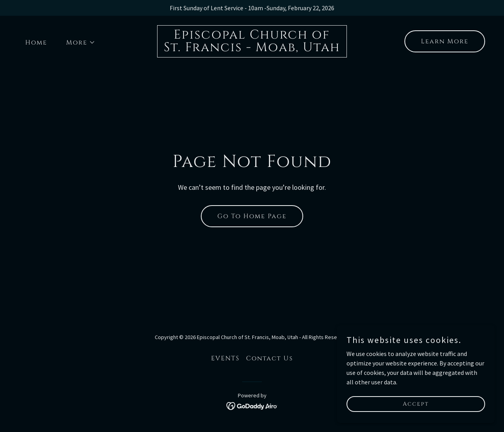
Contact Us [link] (270, 358)
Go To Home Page (252, 216)
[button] (78, 43)
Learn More (445, 41)
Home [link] (36, 43)
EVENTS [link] (225, 358)
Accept (416, 404)
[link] (252, 49)
